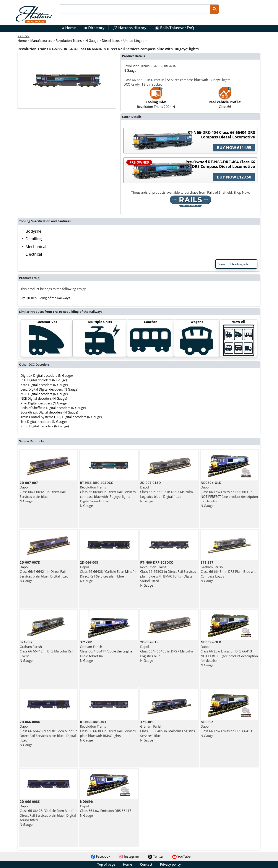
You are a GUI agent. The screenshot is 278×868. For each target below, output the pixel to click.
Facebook (101, 856)
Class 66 (225, 100)
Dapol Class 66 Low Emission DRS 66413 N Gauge (226, 729)
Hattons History (130, 28)
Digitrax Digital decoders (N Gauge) (47, 375)
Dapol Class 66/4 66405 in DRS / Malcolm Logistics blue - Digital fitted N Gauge (167, 492)
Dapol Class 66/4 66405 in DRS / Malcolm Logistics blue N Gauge (167, 651)
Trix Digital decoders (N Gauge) (44, 422)
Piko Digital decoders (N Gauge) (44, 403)
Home (69, 28)
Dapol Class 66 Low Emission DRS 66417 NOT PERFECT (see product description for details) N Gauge (229, 494)
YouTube (181, 856)
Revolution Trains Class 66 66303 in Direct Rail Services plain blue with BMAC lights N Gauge (108, 731)
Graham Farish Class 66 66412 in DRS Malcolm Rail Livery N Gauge (46, 651)
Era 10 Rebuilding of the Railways (45, 298)
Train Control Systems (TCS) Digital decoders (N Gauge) (61, 417)
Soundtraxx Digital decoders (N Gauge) (49, 412)
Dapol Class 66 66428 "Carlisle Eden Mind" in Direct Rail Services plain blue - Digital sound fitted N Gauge (49, 813)
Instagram (129, 856)
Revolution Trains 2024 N (156, 100)
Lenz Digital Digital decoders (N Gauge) (49, 389)
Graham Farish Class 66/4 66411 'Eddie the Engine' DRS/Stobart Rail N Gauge (106, 651)
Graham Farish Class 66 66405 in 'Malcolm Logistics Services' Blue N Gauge (167, 731)
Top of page (106, 864)
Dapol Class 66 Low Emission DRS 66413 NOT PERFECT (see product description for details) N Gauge (229, 654)
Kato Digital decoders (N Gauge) (44, 385)
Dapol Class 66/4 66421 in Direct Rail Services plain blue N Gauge (43, 492)
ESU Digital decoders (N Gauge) (44, 380)
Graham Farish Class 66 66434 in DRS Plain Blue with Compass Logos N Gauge (229, 572)
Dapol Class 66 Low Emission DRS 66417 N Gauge (106, 808)
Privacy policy (170, 864)
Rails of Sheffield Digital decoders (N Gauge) (53, 408)
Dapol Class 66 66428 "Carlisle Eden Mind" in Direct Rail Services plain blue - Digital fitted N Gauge (49, 733)
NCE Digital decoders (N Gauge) (44, 398)
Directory (94, 28)
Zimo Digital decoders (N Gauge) (45, 426)
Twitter (156, 856)
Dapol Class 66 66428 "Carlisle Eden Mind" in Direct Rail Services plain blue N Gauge (109, 572)
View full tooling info (236, 264)
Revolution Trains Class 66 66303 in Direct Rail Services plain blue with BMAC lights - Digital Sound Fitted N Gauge (168, 574)
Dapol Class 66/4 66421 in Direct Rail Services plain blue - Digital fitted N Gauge (44, 572)
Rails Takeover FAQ (174, 28)
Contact (146, 864)
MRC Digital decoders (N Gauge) (44, 394)
